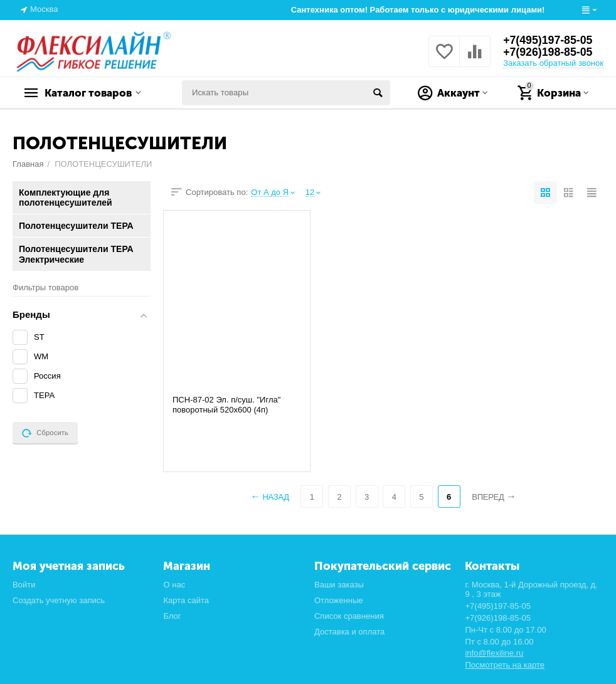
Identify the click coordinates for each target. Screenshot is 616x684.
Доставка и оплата (349, 632)
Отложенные (339, 600)
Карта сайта (186, 600)
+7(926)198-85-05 (549, 53)
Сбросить (45, 433)
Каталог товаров (91, 93)
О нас (174, 585)
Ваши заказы (339, 585)
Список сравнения (349, 616)
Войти (24, 585)
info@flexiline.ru (494, 653)
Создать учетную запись (59, 600)
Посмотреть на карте (505, 665)
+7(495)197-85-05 (549, 40)
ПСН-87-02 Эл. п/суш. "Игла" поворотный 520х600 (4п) (226, 405)
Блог (172, 616)
